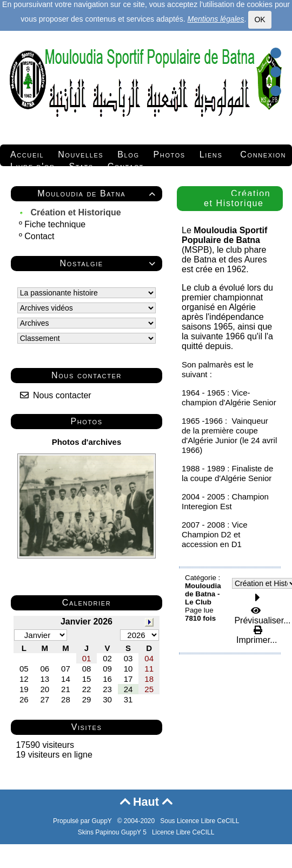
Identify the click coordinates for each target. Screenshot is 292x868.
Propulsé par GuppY (83, 821)
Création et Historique (77, 212)
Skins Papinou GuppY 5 (114, 832)
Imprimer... (255, 635)
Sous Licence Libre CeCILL (200, 821)
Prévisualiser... (261, 616)
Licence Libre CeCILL (183, 832)
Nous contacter (56, 395)
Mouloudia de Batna (98, 193)
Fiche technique (56, 224)
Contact (41, 236)
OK (260, 19)
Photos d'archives (87, 442)
